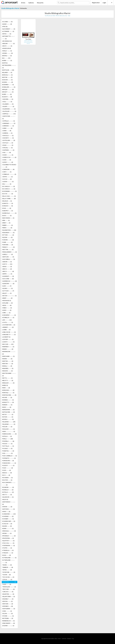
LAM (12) (7, 320)
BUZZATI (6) (7, 97)
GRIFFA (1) (7, 274)
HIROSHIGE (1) (7, 301)
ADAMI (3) (7, 24)
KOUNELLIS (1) (8, 318)
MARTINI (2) (8, 361)
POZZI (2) (8, 468)
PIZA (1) (7, 453)
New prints (40, 3)
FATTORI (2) (8, 235)
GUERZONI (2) (8, 284)
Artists (23, 3)
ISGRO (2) (7, 310)
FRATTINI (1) (8, 250)
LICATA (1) (8, 322)
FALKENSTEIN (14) (9, 230)
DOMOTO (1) (8, 203)
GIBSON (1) (7, 262)
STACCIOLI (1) (8, 543)
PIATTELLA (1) (8, 446)
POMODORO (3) (8, 461)
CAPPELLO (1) (9, 121)
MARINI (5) (7, 359)
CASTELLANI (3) (9, 140)
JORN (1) (6, 313)
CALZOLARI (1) (9, 111)
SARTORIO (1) (8, 509)
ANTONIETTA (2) (8, 37)
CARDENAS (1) (9, 123)
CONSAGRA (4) (8, 169)
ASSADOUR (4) (7, 48)
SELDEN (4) (7, 526)
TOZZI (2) (7, 584)
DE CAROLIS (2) (9, 186)
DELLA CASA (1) (9, 196)
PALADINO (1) (9, 424)
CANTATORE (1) (9, 117)
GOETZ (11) (7, 264)
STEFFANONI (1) (9, 545)
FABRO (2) (7, 228)
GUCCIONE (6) (8, 279)
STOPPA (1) (7, 548)
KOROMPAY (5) (9, 315)
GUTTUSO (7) (8, 291)
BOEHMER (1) (8, 85)
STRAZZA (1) (8, 553)
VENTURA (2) (8, 604)
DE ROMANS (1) (9, 191)
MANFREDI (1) (8, 347)
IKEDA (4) (7, 305)
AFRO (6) (5, 26)
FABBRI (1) (8, 225)
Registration (96, 3)
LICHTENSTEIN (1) (9, 325)
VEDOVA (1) (7, 601)
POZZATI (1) (8, 465)
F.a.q (73, 639)
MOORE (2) (7, 397)
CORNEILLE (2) (9, 174)
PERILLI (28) (8, 439)
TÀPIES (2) (7, 570)
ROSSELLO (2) (8, 490)
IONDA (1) (7, 308)
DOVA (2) (7, 208)
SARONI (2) (7, 507)
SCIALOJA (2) (7, 524)
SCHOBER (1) (8, 519)
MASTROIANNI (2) (9, 374)
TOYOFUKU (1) (9, 582)
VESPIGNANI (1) (9, 609)
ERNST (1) (6, 223)
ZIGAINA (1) (8, 626)
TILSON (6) (6, 575)
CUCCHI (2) (7, 179)
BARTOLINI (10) (8, 70)
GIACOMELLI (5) (9, 259)
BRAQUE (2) (8, 89)
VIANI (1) (7, 611)
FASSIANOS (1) (8, 233)
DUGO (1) (7, 216)
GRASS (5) (7, 267)
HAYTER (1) (9, 296)
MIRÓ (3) (6, 388)
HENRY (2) (7, 298)
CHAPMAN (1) (8, 150)
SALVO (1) (5, 499)
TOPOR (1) (7, 579)
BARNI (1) (7, 60)
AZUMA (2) (7, 53)
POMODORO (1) (9, 463)
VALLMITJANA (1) (9, 596)
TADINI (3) (7, 565)
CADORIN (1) (8, 99)
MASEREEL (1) (8, 368)
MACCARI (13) (8, 344)
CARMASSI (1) (8, 126)
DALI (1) (7, 184)
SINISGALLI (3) (9, 531)
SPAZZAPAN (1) (8, 538)
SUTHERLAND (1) (9, 558)
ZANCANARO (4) (8, 623)
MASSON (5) (7, 371)
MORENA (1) (8, 400)
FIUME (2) (7, 242)
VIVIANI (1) (8, 616)
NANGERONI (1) (8, 410)
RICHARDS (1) (7, 478)
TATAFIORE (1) (9, 572)
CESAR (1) (8, 145)
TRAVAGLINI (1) (9, 587)
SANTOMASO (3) (9, 503)
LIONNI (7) (6, 330)
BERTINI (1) (7, 77)
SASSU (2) (6, 511)
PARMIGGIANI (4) (9, 434)
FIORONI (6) (8, 240)
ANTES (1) (7, 34)
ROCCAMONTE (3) (9, 484)
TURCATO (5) (8, 592)
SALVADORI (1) (8, 497)
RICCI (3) (6, 475)
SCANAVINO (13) (9, 514)
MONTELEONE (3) (9, 395)
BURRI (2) (7, 94)
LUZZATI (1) (8, 342)
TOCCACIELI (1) (8, 577)
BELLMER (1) (7, 72)
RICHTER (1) (7, 480)
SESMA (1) (8, 528)
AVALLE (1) (7, 51)
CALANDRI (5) (8, 104)
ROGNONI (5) (8, 487)
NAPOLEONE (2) (8, 412)
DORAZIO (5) (8, 206)
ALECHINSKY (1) (9, 29)
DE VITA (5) (8, 194)
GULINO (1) (7, 288)
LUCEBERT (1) (6, 337)
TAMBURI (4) (8, 567)
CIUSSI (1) (7, 160)
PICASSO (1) (7, 448)
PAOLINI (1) (7, 427)
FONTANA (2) (8, 245)
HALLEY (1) (7, 293)
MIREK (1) (5, 385)
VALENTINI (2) (8, 594)
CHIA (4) (7, 152)
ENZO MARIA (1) (8, 218)
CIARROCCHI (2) (9, 157)
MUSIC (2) (7, 407)
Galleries (31, 3)
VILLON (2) (7, 613)
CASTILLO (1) (8, 143)
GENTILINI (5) (8, 257)
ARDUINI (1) (8, 43)
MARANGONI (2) (9, 353)
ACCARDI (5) (7, 22)
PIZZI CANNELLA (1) (10, 456)
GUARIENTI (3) (8, 276)
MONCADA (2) (8, 390)
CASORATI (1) (8, 138)
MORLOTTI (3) (8, 402)
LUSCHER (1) (8, 339)
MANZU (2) (8, 349)
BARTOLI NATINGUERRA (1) (9, 65)
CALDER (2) (8, 106)
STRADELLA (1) (8, 550)
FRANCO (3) (8, 247)
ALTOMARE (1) (8, 31)
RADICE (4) (7, 473)
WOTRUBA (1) (8, 618)
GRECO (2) (7, 269)
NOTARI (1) (8, 417)
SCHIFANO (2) (8, 516)
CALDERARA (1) (9, 109)
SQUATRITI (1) (8, 541)
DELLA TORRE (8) (9, 199)
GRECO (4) (8, 271)
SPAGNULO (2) (9, 536)
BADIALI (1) (7, 56)
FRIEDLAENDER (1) (10, 252)
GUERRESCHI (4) (9, 281)
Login (104, 3)
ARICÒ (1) (7, 46)
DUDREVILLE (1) (9, 213)
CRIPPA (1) (7, 177)
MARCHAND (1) (8, 356)
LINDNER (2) (8, 327)
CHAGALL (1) (7, 148)
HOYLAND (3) (7, 303)
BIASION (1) (7, 80)
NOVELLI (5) (8, 419)
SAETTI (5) (7, 495)
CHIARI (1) (8, 155)
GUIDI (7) (7, 286)
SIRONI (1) (7, 533)
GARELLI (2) (8, 254)
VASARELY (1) (8, 599)
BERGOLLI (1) (7, 75)
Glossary (69, 639)
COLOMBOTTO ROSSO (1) (9, 166)
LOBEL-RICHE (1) (9, 332)
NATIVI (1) (8, 414)
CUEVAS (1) (8, 182)
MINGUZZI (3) (8, 383)
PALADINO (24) (9, 422)
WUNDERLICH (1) (8, 621)
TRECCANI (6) (8, 589)
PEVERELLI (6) (8, 441)
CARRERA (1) (7, 133)
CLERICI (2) (8, 162)
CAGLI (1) (7, 102)
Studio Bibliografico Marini (10, 8)
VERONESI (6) (8, 606)
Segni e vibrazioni (28, 41)
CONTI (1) (7, 172)
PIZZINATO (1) (9, 458)
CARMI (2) (7, 128)
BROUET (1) (8, 92)
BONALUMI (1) (9, 87)
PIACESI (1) (7, 444)
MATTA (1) (7, 378)
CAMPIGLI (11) (9, 114)
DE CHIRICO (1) (9, 189)
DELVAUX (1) (7, 201)
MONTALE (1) (8, 393)
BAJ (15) (6, 58)
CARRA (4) (7, 131)
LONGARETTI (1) (9, 335)
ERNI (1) (6, 220)
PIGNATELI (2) (8, 451)
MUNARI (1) (7, 405)
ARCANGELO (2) (7, 41)
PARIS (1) (9, 431)
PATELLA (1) (7, 436)
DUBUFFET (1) (8, 211)
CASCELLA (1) (8, 135)
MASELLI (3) (7, 366)
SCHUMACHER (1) (9, 521)
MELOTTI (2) (8, 380)
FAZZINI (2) (7, 237)
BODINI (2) (8, 82)
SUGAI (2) (7, 555)
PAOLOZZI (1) (8, 429)
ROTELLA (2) (8, 492)
